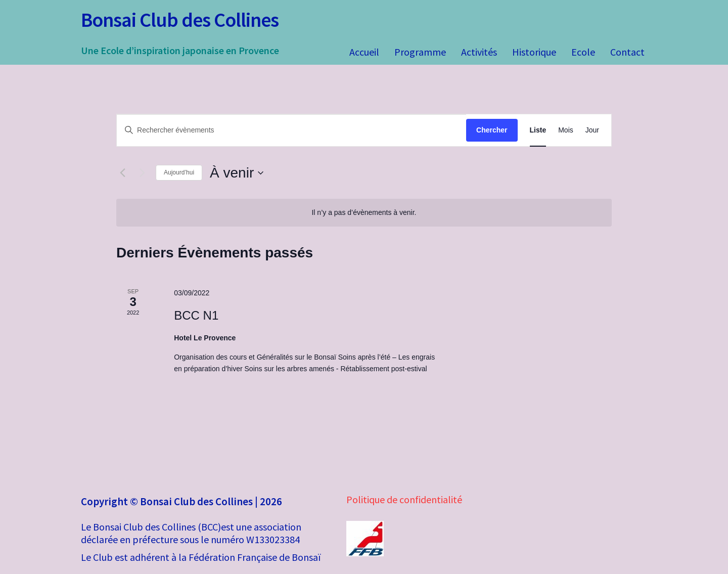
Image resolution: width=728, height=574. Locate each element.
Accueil (364, 52)
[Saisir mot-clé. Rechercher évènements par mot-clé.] (291, 130)
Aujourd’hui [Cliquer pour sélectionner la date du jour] (179, 172)
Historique (534, 52)
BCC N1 (196, 315)
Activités (479, 52)
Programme (420, 52)
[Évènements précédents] (122, 173)
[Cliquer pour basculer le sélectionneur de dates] (237, 173)
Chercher (492, 130)
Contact (627, 52)
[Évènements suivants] (142, 173)
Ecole (583, 52)
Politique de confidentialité (404, 499)
